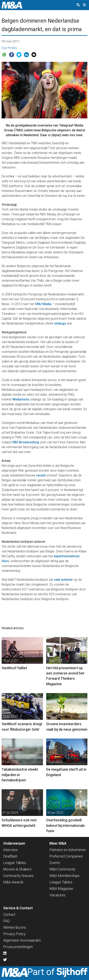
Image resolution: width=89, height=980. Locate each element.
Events (55, 863)
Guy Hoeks (9, 48)
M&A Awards (13, 882)
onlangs (60, 323)
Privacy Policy (14, 934)
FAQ (6, 921)
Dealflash (10, 856)
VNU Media (43, 304)
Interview (11, 850)
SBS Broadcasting (26, 442)
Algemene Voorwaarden (22, 940)
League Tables (15, 863)
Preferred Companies (66, 856)
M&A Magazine (61, 889)
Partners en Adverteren (68, 850)
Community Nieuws (18, 876)
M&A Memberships (64, 876)
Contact (9, 914)
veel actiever (63, 580)
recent (41, 475)
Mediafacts (21, 399)
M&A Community (62, 869)
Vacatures (57, 895)
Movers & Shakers (17, 869)
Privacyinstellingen (18, 947)
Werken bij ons (15, 927)
